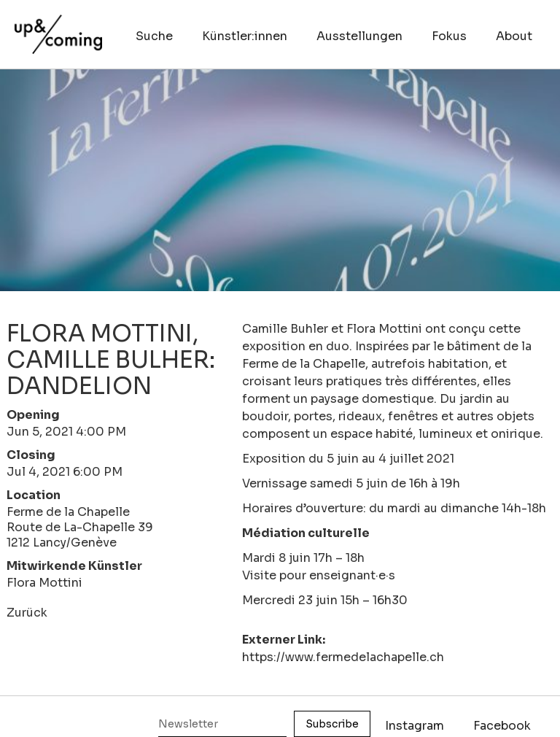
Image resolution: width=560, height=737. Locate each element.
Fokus (449, 36)
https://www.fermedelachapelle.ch (343, 657)
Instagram (415, 726)
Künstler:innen (245, 36)
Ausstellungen (359, 36)
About (514, 36)
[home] (58, 27)
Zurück (27, 613)
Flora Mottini (44, 583)
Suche (154, 36)
